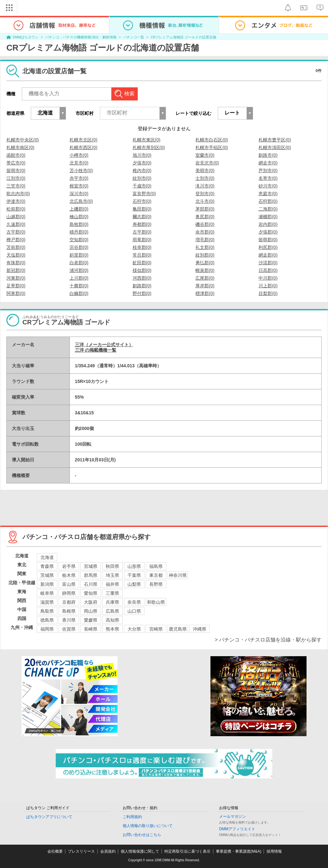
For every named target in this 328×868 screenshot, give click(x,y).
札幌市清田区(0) (275, 147)
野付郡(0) (142, 293)
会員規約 (108, 851)
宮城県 (91, 566)
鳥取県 (47, 611)
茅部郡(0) (205, 209)
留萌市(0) (16, 171)
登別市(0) (205, 194)
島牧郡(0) (79, 224)
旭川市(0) (142, 155)
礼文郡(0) (205, 247)
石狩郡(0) (268, 201)
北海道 (47, 557)
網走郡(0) (268, 255)
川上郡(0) (268, 286)
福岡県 (47, 629)
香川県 (69, 620)
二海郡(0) (268, 209)
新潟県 (47, 584)
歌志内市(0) (18, 194)
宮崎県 (156, 629)
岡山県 (91, 611)
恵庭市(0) (268, 194)
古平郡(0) (142, 232)
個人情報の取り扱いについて (148, 826)
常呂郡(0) (142, 255)
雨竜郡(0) (142, 240)
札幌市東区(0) (147, 140)
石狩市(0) (142, 201)
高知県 (112, 620)
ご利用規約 (132, 817)
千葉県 (134, 575)
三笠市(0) (16, 186)
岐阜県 (47, 593)
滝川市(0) (205, 186)
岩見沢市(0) (207, 163)
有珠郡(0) (16, 263)
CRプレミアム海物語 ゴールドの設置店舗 (183, 37)
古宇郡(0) (16, 232)
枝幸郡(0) (142, 247)
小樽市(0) (79, 155)
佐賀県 (69, 629)
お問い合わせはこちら (142, 835)
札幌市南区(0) (20, 147)
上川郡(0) (79, 278)
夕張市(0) (142, 163)
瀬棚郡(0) (268, 217)
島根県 (69, 611)
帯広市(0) (16, 163)
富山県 (69, 584)
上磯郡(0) (79, 209)
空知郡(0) (79, 240)
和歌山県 (156, 602)
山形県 (134, 566)
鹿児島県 (178, 629)
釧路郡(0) (142, 286)
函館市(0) (16, 155)
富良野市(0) (144, 194)
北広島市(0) (81, 201)
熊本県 (112, 629)
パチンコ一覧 (134, 37)
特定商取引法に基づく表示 (187, 851)
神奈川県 (178, 575)
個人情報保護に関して (140, 851)
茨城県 (47, 575)
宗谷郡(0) (79, 247)
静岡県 (69, 593)
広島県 (112, 611)
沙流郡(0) (268, 263)
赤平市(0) (79, 178)
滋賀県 (47, 602)
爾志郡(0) (142, 217)
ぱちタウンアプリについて (49, 817)
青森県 (47, 566)
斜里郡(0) (79, 255)
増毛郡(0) (205, 240)
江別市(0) (16, 178)
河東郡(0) (16, 278)
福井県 (112, 584)
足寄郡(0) (16, 286)
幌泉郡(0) (205, 270)
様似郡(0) (142, 270)
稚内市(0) (142, 171)
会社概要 (55, 851)
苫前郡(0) (16, 247)
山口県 (134, 611)
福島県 (156, 566)
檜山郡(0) (79, 217)
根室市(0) (79, 186)
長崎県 (91, 629)
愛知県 (91, 593)
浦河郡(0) (79, 270)
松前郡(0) (16, 209)
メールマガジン (233, 816)
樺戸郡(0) (16, 240)
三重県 (112, 593)
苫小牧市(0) (81, 171)
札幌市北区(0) (83, 140)
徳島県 (47, 620)
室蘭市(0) (205, 155)
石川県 (91, 584)
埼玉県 (112, 575)
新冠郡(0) (16, 270)
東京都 (156, 575)
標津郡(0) (205, 293)
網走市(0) (268, 163)
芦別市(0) (268, 171)
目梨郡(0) (268, 293)
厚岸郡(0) (205, 286)
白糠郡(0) (79, 293)
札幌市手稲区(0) (212, 147)
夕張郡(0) (268, 232)
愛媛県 (91, 620)
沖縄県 (200, 629)
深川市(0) (79, 194)
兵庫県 (112, 602)
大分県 (134, 629)
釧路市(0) (268, 155)
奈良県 (134, 602)
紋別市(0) (142, 178)
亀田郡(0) (142, 209)
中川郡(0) (268, 278)
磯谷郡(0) (205, 224)
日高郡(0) (268, 270)
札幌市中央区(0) (23, 140)
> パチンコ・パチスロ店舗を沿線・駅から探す (268, 640)
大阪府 (91, 602)
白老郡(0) (79, 263)
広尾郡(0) (205, 278)
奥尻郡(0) (205, 217)
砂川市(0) (268, 186)
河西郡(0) (142, 278)
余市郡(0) (205, 232)
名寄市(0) (268, 178)
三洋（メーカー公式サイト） (104, 345)
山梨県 (134, 584)
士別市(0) (205, 178)
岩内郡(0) (268, 224)
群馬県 (91, 575)
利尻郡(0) (268, 247)
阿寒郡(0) (16, 293)
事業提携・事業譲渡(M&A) (239, 851)
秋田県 (112, 566)
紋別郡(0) (205, 255)
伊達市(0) (16, 201)
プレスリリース (81, 851)
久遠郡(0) (16, 224)
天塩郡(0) (16, 255)
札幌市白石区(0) (212, 140)
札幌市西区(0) (83, 147)
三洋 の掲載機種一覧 (96, 350)
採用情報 (274, 851)
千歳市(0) (142, 186)
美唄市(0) (205, 171)
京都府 (69, 602)
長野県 (156, 584)
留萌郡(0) (268, 240)
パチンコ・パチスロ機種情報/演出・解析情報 (81, 37)
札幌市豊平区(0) (275, 140)
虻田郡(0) (142, 263)
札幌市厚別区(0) (149, 147)
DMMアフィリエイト (237, 829)
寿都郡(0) (142, 224)
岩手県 (69, 566)
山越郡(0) (16, 217)
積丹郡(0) (79, 232)
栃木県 (69, 575)
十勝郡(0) (79, 286)
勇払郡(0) (205, 263)
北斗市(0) (205, 201)
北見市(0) (79, 163)
